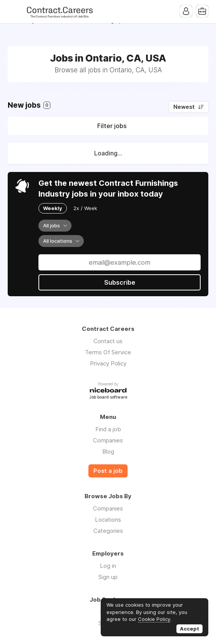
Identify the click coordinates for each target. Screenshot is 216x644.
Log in (108, 566)
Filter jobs (112, 126)
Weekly (53, 208)
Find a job (108, 429)
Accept (189, 629)
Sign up (108, 577)
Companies (108, 440)
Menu (13, 12)
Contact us (108, 341)
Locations (108, 520)
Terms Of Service (108, 352)
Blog (108, 451)
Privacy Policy (108, 363)
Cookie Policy (154, 619)
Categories (108, 531)
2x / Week (85, 208)
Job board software (108, 398)
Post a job (108, 471)
